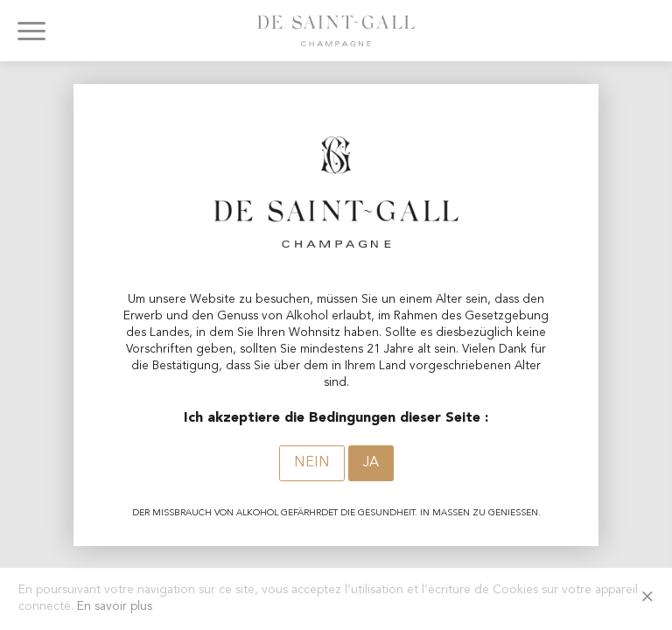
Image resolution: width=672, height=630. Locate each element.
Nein (312, 463)
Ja (371, 463)
